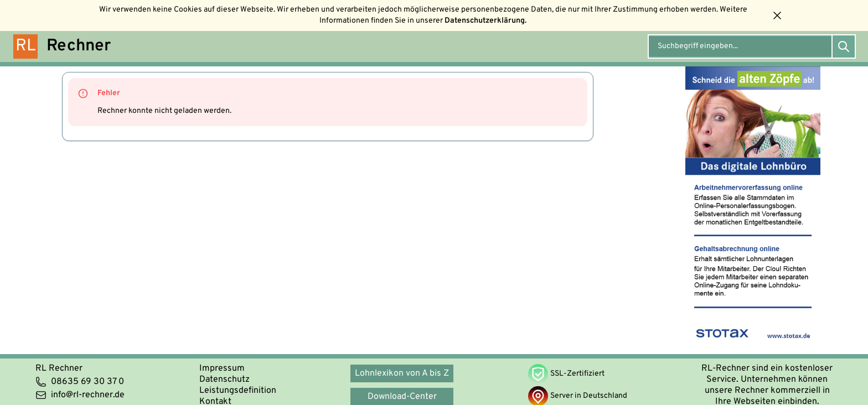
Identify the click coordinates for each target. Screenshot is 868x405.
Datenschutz (224, 380)
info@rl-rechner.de (80, 395)
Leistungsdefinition (238, 391)
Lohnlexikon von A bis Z (402, 373)
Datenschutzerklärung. (485, 21)
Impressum (222, 368)
